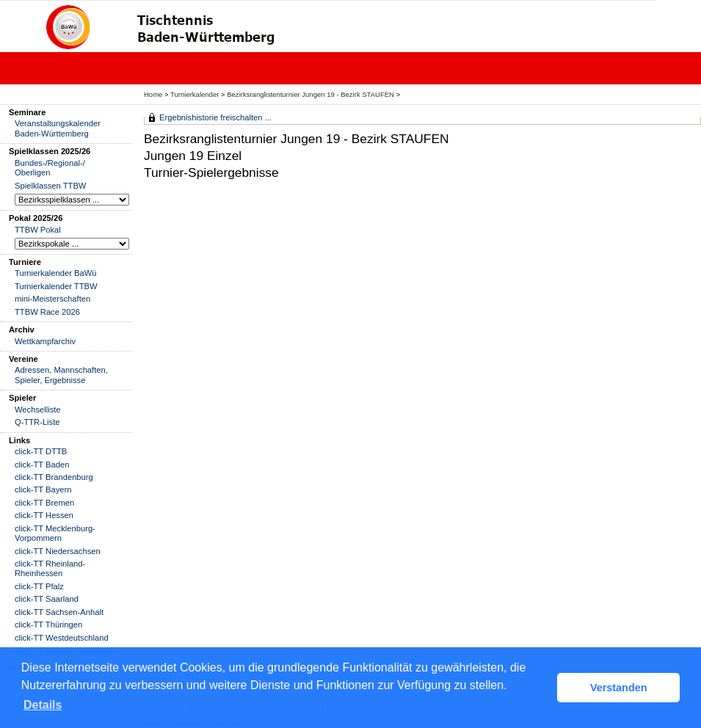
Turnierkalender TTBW (56, 286)
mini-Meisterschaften (52, 299)
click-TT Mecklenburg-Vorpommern (55, 533)
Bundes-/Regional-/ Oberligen (50, 168)
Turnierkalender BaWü (56, 273)
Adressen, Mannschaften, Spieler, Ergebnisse (61, 375)
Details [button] (43, 705)
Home (153, 94)
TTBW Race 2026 (47, 312)
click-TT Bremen (44, 503)
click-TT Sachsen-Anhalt (59, 612)
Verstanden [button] (619, 688)
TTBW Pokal (38, 230)
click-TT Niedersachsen (58, 551)
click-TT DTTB (41, 451)
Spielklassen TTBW (50, 186)
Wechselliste (38, 409)
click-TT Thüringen (48, 625)
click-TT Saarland (47, 599)
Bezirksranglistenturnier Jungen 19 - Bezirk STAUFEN (311, 94)
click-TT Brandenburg (54, 477)
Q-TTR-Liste (37, 422)
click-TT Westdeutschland (62, 638)
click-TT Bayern (43, 489)
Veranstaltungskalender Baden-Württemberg (58, 128)
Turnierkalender (195, 94)
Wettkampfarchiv (45, 341)
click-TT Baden (42, 465)
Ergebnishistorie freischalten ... (215, 117)
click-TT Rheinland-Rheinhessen (50, 568)
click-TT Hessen (44, 515)
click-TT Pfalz (39, 586)
